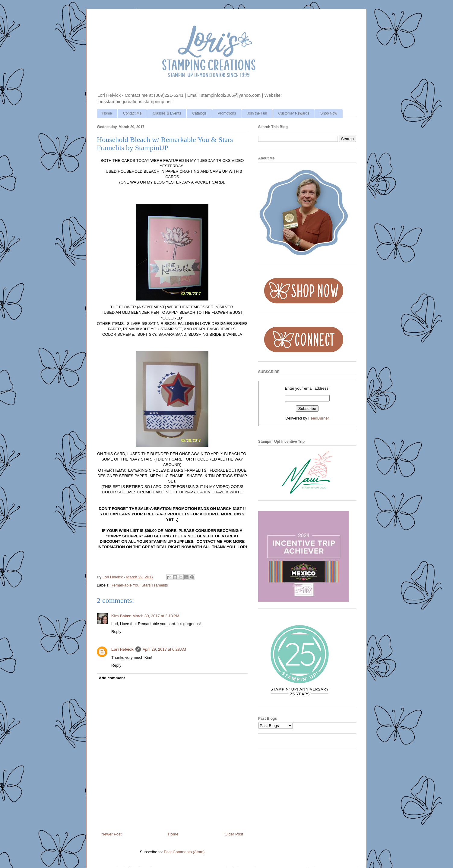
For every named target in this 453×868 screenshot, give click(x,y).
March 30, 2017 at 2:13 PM (156, 616)
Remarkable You (125, 585)
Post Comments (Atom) (184, 852)
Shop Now (329, 113)
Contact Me (132, 113)
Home (107, 113)
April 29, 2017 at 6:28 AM (164, 649)
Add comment (112, 678)
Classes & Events (167, 113)
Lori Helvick (122, 649)
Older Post (234, 834)
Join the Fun (257, 113)
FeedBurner (319, 418)
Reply (116, 632)
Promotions (227, 113)
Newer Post (111, 834)
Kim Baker (121, 616)
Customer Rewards (294, 113)
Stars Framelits (155, 585)
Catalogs (199, 113)
